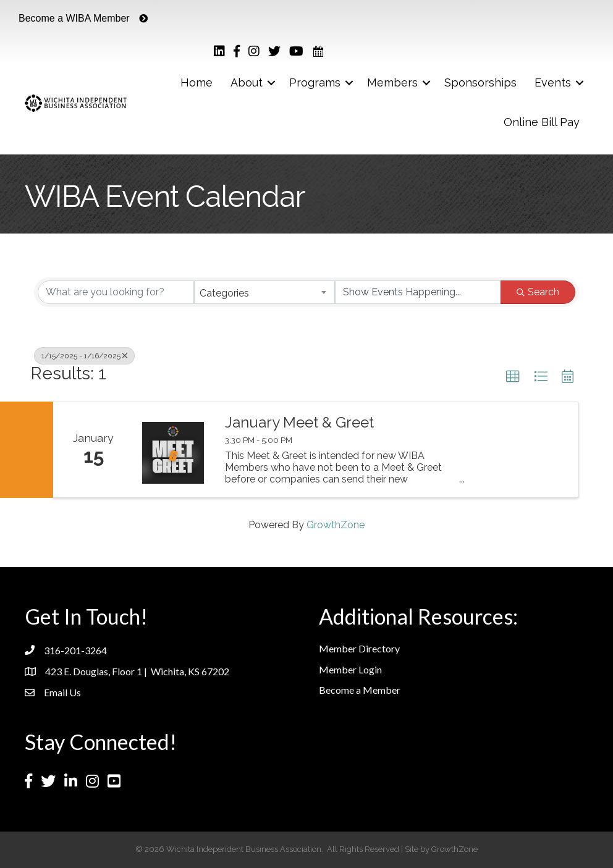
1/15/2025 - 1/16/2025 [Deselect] (84, 356)
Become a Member (360, 690)
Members (392, 82)
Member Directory (359, 648)
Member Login (350, 669)
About (247, 82)
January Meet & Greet (299, 423)
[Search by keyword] (116, 292)
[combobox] (264, 292)
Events (553, 82)
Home (197, 82)
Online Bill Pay (542, 122)
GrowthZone (336, 525)
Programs (315, 82)
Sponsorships (480, 82)
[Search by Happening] (418, 292)
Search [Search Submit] (538, 292)
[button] (513, 377)
